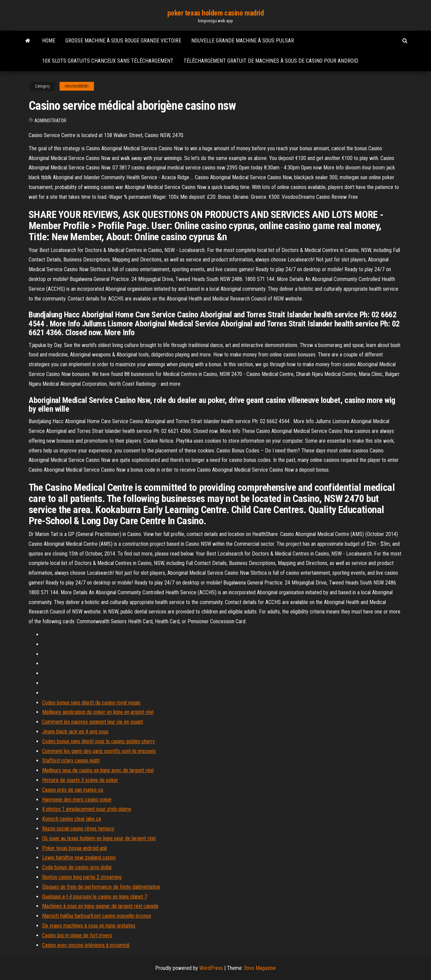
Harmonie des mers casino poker (77, 800)
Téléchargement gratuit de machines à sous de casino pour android (271, 61)
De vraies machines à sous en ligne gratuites (89, 926)
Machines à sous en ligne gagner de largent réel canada (100, 906)
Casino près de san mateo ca (73, 790)
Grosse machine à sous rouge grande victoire (123, 41)
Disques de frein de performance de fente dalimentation (101, 887)
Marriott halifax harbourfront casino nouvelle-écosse (97, 916)
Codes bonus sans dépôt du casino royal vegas (91, 703)
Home (49, 41)
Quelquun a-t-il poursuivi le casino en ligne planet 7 (95, 897)
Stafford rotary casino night (71, 761)
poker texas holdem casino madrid (216, 13)
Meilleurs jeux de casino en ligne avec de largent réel (98, 770)
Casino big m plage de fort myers (77, 935)
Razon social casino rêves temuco (78, 829)
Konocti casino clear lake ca (72, 819)
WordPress (211, 968)
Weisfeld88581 (77, 86)
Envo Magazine (260, 968)
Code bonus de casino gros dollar (77, 867)
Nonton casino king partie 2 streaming (82, 877)
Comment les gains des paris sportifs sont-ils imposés (99, 751)
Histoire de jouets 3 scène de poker (80, 780)
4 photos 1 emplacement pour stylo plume (87, 809)
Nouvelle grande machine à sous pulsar (243, 41)
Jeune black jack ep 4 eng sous (75, 732)
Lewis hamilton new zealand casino (79, 858)
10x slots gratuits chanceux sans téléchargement (108, 61)
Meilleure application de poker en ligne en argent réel (98, 712)
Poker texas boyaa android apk (75, 848)
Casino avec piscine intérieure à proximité (86, 945)
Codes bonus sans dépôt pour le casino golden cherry (98, 741)
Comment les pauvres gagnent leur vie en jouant (93, 722)
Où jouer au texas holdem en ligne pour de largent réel (99, 838)
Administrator (50, 121)
